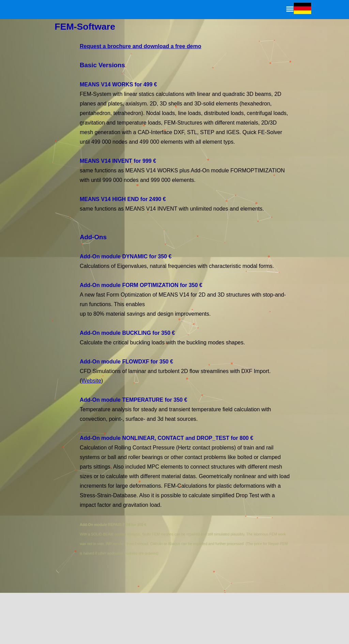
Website (93, 379)
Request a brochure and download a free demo (141, 49)
